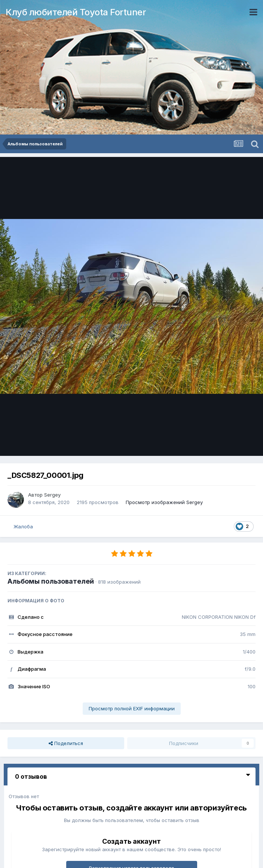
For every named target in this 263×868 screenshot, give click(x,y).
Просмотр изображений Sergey (164, 502)
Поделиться (66, 743)
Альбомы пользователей (51, 581)
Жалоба (23, 526)
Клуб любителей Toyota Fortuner (76, 12)
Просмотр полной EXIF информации (132, 708)
